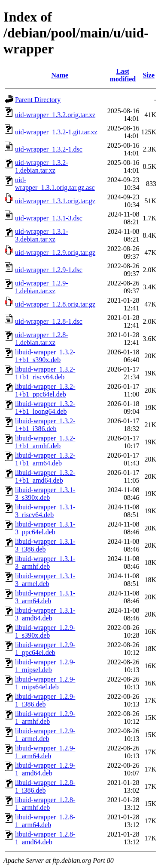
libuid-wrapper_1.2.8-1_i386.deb (45, 786)
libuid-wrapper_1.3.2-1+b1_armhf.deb (45, 442)
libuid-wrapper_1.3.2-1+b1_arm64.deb (45, 459)
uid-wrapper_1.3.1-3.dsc (49, 218)
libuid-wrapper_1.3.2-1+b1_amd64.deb (45, 476)
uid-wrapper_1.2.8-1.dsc (49, 321)
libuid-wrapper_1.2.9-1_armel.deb (45, 735)
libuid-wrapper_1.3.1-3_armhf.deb (45, 563)
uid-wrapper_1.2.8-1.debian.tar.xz (42, 339)
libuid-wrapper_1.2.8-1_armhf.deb (45, 804)
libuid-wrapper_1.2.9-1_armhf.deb (45, 718)
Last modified (123, 75)
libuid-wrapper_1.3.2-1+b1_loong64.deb (45, 408)
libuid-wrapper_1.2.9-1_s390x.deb (45, 631)
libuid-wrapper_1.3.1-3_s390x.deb (45, 494)
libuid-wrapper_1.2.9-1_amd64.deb (45, 769)
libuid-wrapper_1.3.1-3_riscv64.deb (45, 511)
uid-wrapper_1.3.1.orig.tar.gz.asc (55, 184)
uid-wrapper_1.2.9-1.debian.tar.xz (42, 287)
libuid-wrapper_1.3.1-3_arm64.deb (45, 597)
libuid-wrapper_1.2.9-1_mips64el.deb (45, 683)
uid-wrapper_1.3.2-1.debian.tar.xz (42, 166)
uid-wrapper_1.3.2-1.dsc (49, 149)
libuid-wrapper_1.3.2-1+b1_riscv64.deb (45, 373)
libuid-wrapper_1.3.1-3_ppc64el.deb (45, 528)
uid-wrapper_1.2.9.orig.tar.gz (55, 253)
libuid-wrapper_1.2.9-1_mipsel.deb (45, 666)
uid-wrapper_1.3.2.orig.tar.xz (55, 115)
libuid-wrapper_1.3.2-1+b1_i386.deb (45, 425)
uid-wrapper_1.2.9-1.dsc (49, 270)
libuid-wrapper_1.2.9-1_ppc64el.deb (45, 649)
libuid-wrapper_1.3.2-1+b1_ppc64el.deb (45, 390)
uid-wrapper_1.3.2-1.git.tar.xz (56, 132)
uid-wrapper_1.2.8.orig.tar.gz (55, 304)
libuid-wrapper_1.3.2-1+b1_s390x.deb (45, 356)
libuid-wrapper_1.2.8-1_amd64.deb (45, 838)
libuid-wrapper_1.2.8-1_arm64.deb (45, 821)
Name (60, 75)
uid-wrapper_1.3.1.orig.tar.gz (55, 201)
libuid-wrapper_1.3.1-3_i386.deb (45, 545)
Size (149, 75)
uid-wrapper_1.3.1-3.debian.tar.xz (42, 235)
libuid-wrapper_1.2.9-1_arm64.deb (45, 752)
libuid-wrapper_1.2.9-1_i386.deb (45, 700)
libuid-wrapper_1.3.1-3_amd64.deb (45, 614)
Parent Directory (38, 100)
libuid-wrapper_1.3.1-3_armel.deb (45, 580)
